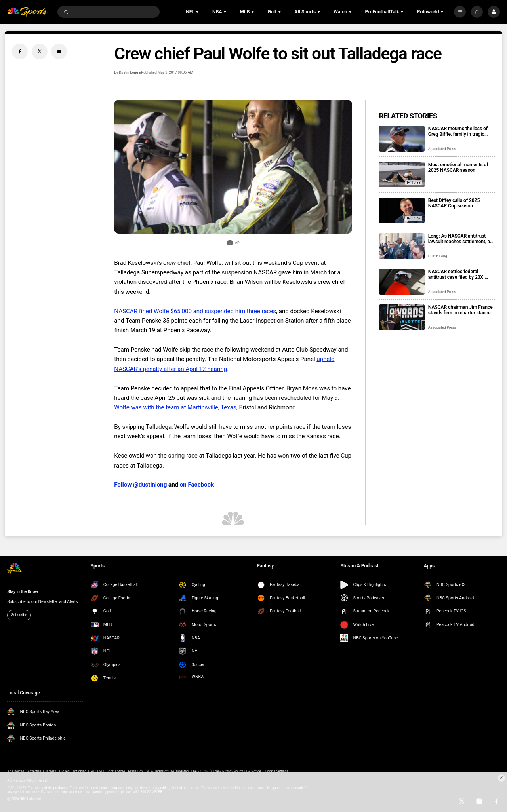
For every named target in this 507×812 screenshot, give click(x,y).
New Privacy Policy (229, 771)
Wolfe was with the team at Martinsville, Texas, (176, 407)
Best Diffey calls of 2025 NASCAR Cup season (454, 203)
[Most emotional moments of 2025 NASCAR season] (402, 175)
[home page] (28, 12)
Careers (51, 771)
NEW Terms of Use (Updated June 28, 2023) (179, 771)
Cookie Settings (277, 771)
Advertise (34, 771)
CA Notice (253, 771)
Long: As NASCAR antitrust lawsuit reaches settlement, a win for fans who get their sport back (461, 239)
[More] (460, 12)
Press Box (135, 771)
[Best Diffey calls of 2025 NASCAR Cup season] (402, 210)
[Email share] (59, 51)
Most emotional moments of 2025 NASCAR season (458, 167)
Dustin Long (128, 72)
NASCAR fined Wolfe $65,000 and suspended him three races (195, 311)
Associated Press (442, 149)
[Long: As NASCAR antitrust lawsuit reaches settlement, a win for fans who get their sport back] (402, 246)
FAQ (93, 771)
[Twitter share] (40, 51)
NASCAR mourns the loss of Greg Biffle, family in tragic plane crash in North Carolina (459, 131)
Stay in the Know (23, 592)
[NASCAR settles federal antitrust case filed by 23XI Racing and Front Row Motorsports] (402, 282)
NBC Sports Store (112, 771)
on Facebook (197, 485)
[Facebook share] (20, 51)
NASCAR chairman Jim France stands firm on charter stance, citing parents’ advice (460, 310)
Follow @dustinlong (140, 485)
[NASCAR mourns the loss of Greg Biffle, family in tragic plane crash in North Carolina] (402, 139)
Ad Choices (16, 771)
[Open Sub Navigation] (198, 12)
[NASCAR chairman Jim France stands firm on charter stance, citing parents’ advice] (402, 317)
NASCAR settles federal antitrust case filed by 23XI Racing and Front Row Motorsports (456, 274)
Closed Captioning (73, 771)
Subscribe (19, 615)
